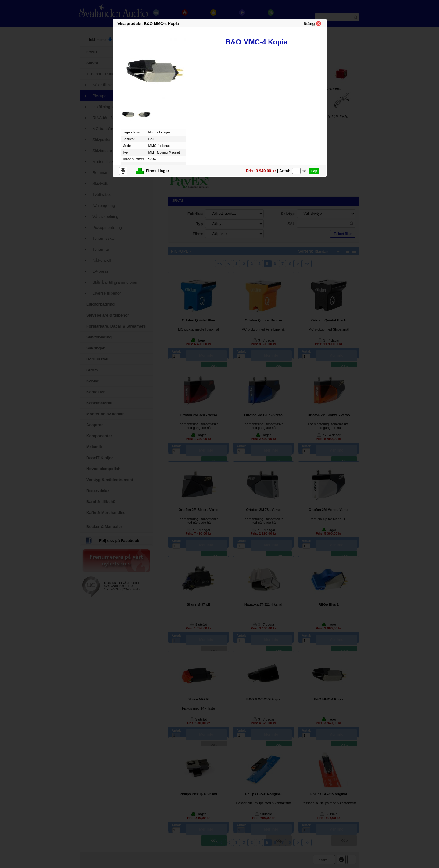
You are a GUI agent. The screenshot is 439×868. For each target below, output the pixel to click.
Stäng (309, 24)
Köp (314, 171)
